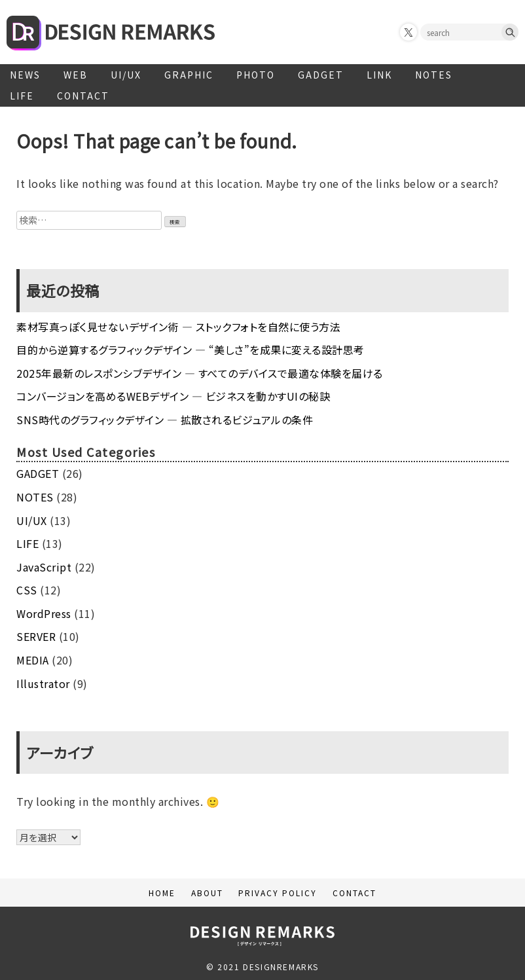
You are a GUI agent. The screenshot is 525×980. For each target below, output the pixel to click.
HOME (162, 893)
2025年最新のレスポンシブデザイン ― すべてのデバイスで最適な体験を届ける (200, 373)
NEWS (25, 75)
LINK (379, 75)
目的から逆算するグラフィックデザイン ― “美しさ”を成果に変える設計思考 (190, 350)
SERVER (36, 636)
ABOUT (207, 893)
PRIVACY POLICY (278, 893)
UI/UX (126, 75)
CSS (27, 590)
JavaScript (44, 567)
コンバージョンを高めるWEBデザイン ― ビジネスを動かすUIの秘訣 (173, 396)
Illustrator (43, 683)
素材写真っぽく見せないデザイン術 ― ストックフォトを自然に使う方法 (178, 327)
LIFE (22, 96)
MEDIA (33, 660)
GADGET (321, 75)
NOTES (434, 75)
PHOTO (256, 75)
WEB (76, 75)
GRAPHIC (189, 75)
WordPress (44, 613)
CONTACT (83, 96)
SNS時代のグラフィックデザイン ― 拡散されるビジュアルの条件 (165, 420)
